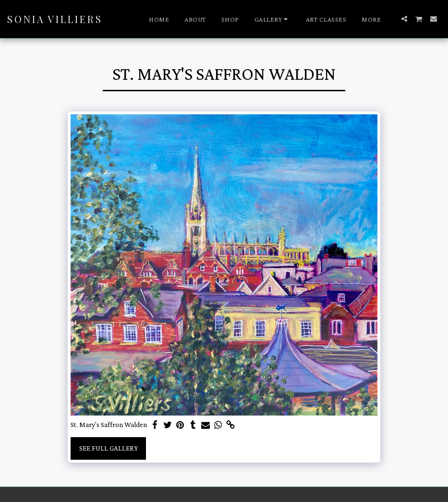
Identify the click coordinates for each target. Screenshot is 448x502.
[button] (272, 19)
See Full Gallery (109, 448)
